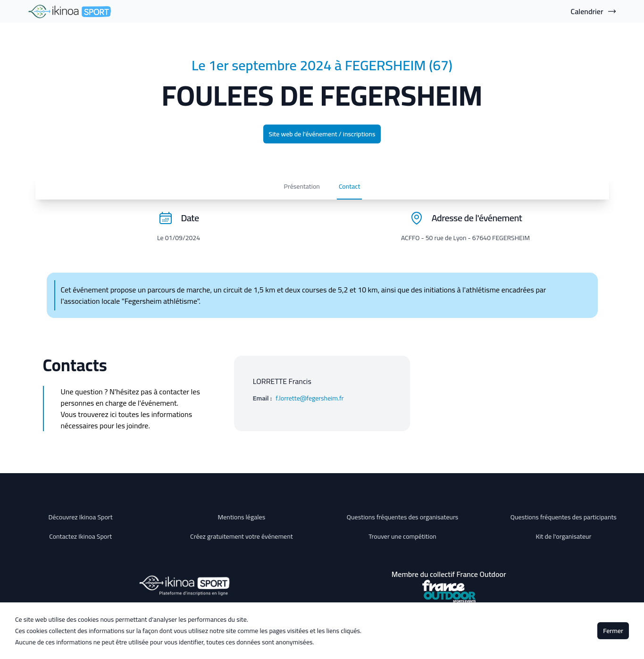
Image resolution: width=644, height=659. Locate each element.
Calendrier (594, 11)
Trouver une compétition (402, 536)
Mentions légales (242, 517)
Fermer (613, 631)
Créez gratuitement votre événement (242, 536)
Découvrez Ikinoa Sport (81, 517)
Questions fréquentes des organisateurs (403, 517)
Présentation (85, 190)
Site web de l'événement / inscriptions (322, 134)
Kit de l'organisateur (563, 536)
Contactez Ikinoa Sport (80, 536)
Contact (133, 190)
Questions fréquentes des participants (564, 517)
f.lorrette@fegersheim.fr (309, 406)
